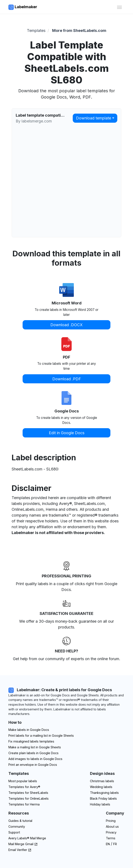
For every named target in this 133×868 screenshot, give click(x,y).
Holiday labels (100, 804)
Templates (36, 31)
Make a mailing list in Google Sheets (35, 747)
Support (14, 832)
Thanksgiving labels (104, 793)
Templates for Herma (24, 804)
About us (112, 826)
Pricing (111, 821)
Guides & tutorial (20, 821)
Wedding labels (101, 787)
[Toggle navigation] (119, 7)
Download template (94, 118)
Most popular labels (23, 781)
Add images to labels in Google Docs (35, 759)
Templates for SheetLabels (28, 793)
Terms (111, 838)
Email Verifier (20, 850)
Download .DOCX (66, 325)
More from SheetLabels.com (79, 31)
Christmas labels (102, 781)
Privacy (111, 832)
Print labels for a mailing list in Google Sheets (41, 736)
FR (115, 844)
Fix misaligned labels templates (31, 741)
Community (17, 826)
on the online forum (102, 659)
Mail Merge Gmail (23, 844)
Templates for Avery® (24, 787)
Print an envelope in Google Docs (33, 765)
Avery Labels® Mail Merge (27, 838)
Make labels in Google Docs (29, 730)
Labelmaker (23, 7)
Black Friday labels (103, 798)
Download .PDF (67, 379)
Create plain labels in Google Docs (33, 753)
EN (108, 844)
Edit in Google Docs (67, 433)
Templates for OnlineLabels (29, 798)
